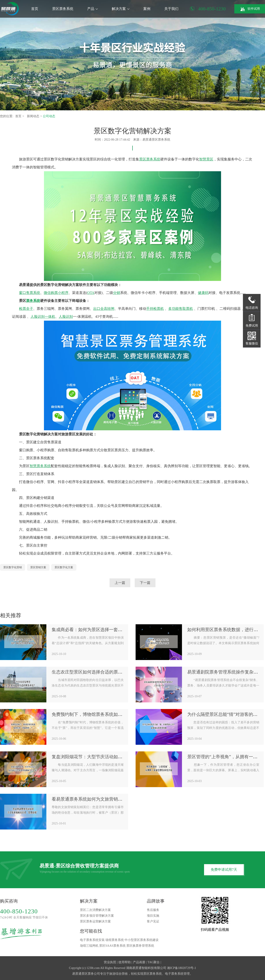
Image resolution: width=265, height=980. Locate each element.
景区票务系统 (63, 9)
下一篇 (145, 583)
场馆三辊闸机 (89, 946)
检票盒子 (26, 309)
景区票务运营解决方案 (95, 921)
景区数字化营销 (13, 567)
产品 (93, 9)
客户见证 (153, 921)
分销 (117, 293)
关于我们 (171, 9)
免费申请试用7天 (224, 870)
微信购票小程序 (56, 293)
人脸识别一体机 (43, 317)
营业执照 (110, 962)
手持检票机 (155, 309)
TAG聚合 (154, 962)
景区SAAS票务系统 (112, 946)
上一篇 (120, 583)
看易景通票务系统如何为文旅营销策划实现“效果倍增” (104, 799)
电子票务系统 (174, 974)
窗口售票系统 (30, 293)
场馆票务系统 (115, 940)
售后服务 (153, 910)
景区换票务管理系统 (140, 946)
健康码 (203, 293)
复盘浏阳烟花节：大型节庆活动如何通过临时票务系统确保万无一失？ (120, 757)
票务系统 (33, 301)
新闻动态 (34, 116)
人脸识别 (66, 317)
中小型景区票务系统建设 (142, 940)
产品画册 (139, 962)
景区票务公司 (91, 974)
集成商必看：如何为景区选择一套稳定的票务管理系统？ (107, 630)
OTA (91, 293)
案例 (147, 9)
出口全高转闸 (104, 309)
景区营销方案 (38, 567)
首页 (35, 9)
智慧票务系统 (40, 466)
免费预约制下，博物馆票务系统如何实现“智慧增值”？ (104, 714)
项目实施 (153, 916)
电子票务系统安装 (92, 940)
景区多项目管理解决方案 (97, 916)
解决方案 (121, 9)
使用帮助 (125, 962)
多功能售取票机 (181, 309)
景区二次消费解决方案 (95, 910)
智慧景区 (206, 159)
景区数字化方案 (64, 567)
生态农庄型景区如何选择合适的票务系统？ (94, 672)
